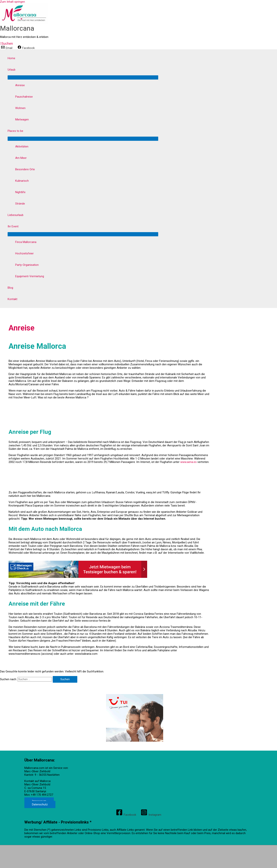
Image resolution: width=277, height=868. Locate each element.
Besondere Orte (25, 169)
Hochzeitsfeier (24, 253)
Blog (10, 288)
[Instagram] (151, 815)
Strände (20, 204)
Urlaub (12, 70)
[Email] (7, 48)
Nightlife (20, 192)
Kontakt (12, 299)
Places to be (15, 131)
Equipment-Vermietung (30, 276)
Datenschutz (40, 804)
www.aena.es (188, 462)
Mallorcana (17, 28)
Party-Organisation (27, 265)
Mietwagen (22, 119)
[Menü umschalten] (83, 77)
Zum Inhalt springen (12, 2)
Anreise (20, 85)
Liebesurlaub (16, 215)
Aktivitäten (22, 147)
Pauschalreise (24, 97)
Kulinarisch (22, 181)
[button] (6, 43)
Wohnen (20, 108)
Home (11, 58)
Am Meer (21, 158)
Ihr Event (13, 226)
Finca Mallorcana (26, 242)
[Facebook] (26, 48)
